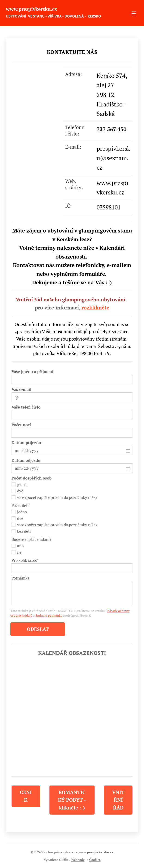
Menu (134, 13)
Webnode (78, 860)
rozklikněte (95, 308)
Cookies (95, 860)
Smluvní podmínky (49, 615)
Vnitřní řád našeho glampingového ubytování (70, 300)
